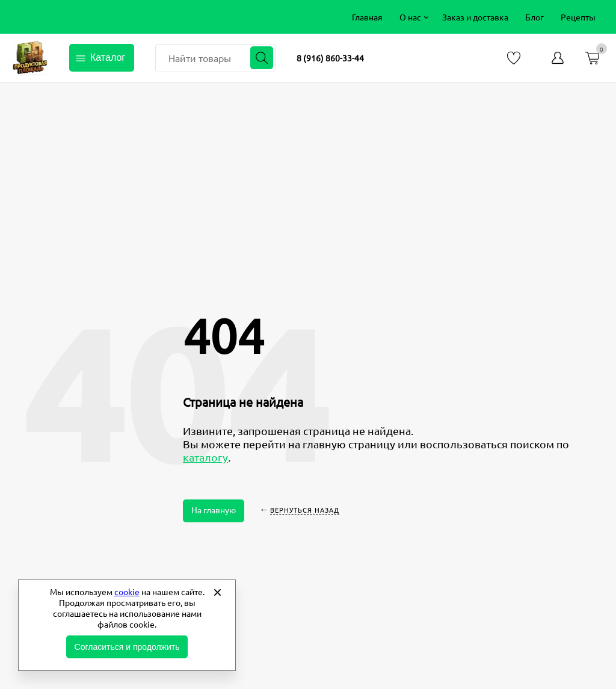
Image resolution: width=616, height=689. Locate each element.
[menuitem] (367, 17)
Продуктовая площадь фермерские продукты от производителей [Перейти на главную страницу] (30, 58)
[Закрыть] (217, 592)
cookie (127, 592)
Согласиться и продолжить (127, 647)
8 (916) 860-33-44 (330, 58)
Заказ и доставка (475, 17)
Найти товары (200, 58)
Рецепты (578, 17)
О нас (410, 17)
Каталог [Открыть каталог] (108, 57)
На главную (214, 510)
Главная (367, 17)
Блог (534, 17)
